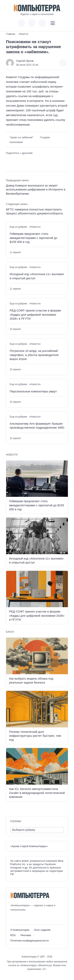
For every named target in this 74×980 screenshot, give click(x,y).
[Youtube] (20, 918)
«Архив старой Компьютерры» (29, 846)
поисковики (16, 142)
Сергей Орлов (25, 61)
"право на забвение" (22, 137)
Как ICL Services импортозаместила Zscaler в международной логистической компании (37, 793)
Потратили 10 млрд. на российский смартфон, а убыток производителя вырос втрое (34, 355)
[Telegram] (28, 918)
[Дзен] (35, 918)
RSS (13, 935)
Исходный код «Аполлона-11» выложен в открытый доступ (37, 276)
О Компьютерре (20, 930)
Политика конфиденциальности (30, 941)
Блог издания (42, 930)
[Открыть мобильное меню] (53, 23)
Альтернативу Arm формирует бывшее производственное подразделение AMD (37, 426)
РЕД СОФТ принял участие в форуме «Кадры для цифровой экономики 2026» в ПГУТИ (35, 314)
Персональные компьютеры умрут (33, 391)
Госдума (45, 137)
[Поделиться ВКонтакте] (8, 159)
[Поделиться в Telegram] (15, 159)
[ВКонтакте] (13, 918)
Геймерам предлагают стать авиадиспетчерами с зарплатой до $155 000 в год (33, 238)
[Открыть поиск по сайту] (42, 23)
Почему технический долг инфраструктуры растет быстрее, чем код (35, 736)
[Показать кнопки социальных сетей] (21, 23)
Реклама (26, 935)
